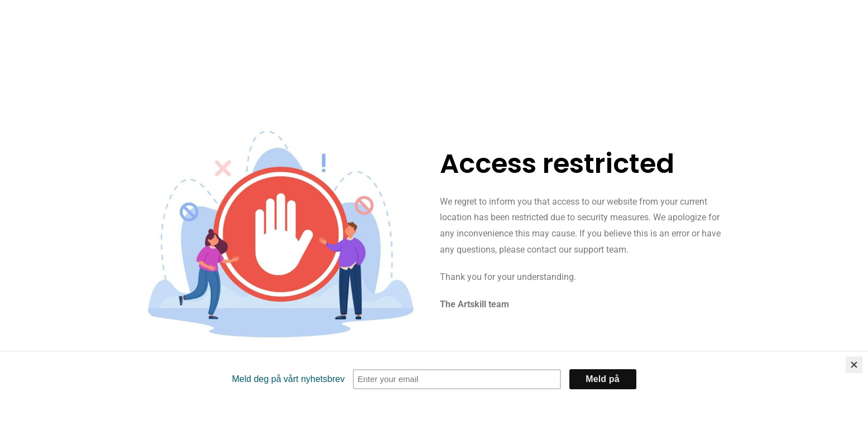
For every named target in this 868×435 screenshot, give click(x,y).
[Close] (854, 365)
